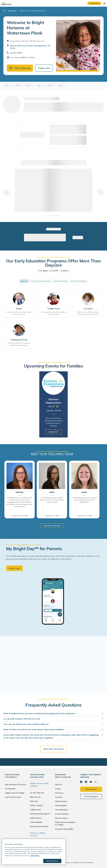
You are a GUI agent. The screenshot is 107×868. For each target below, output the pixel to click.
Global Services (36, 818)
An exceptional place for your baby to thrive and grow (19, 313)
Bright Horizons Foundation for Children (65, 824)
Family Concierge (36, 806)
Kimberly (20, 492)
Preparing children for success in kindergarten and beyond (19, 344)
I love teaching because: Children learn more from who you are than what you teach (52, 500)
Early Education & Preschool (15, 785)
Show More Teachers (52, 526)
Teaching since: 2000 (52, 516)
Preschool (88, 309)
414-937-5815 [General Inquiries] (16, 53)
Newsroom (59, 793)
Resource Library (61, 818)
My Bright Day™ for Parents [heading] (34, 549)
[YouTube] (91, 782)
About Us (59, 785)
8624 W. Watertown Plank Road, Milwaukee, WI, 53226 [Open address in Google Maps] (30, 47)
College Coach (35, 810)
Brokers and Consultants (39, 827)
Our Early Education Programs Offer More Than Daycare (53, 263)
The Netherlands (61, 810)
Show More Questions (53, 749)
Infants (19, 309)
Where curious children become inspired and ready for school (88, 313)
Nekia (52, 492)
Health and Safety (61, 281)
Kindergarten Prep (19, 340)
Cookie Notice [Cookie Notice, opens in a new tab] (35, 856)
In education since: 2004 (19, 516)
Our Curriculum (10, 789)
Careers (58, 789)
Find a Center (91, 789)
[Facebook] (81, 782)
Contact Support (91, 797)
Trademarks (90, 863)
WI (4, 11)
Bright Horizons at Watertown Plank (32, 11)
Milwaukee (13, 11)
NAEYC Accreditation (79, 281)
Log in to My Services (13, 797)
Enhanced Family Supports (40, 814)
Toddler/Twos (53, 309)
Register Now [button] (44, 68)
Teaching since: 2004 (84, 516)
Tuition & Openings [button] (20, 68)
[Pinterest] (96, 782)
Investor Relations (62, 814)
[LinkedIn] (86, 782)
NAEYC (23, 57)
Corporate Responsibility (64, 829)
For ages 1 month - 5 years (53, 271)
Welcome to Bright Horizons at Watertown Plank (25, 28)
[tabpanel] (53, 405)
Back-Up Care (35, 797)
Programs (24, 281)
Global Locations (61, 801)
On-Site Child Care (37, 793)
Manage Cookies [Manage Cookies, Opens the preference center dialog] (52, 861)
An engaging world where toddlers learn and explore (53, 313)
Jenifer (84, 492)
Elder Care (34, 801)
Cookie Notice (66, 863)
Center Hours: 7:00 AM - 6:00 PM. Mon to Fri (27, 41)
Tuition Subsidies (36, 822)
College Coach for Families (15, 793)
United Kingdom (61, 806)
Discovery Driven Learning (41, 281)
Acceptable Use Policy (78, 863)
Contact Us (94, 3)
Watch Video (14, 569)
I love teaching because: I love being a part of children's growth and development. (84, 500)
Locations (59, 797)
